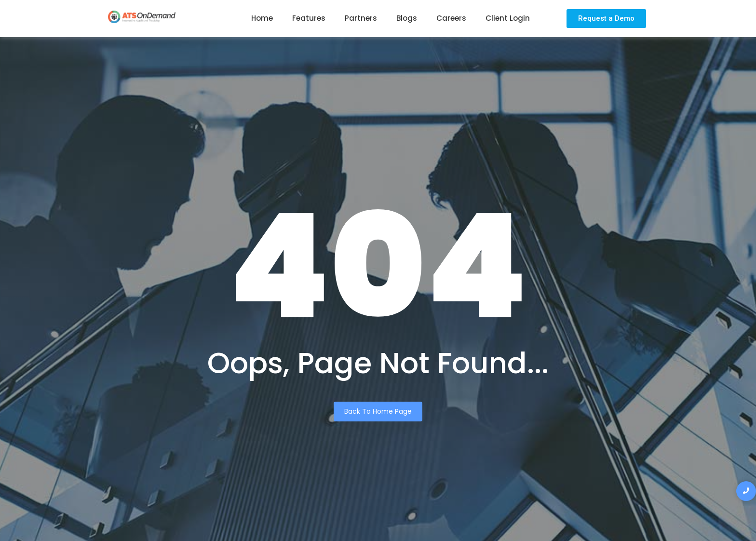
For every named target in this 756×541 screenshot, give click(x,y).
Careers (451, 18)
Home (262, 18)
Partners (361, 18)
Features (309, 18)
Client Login (508, 18)
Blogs (407, 18)
